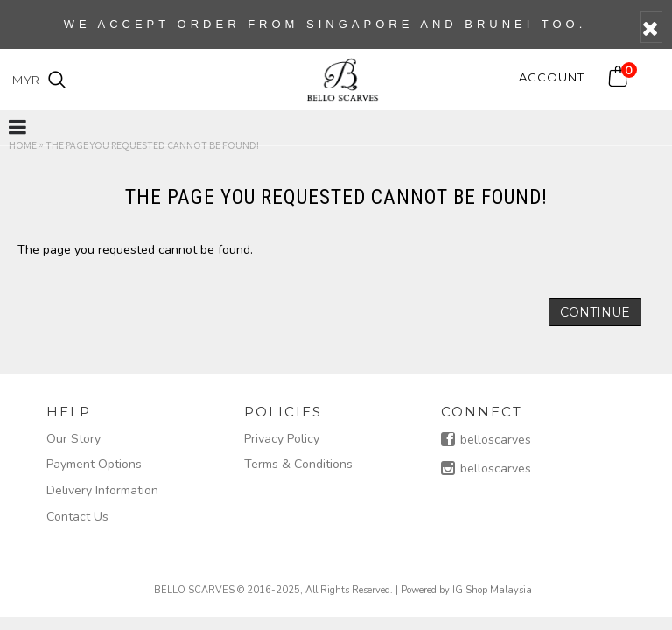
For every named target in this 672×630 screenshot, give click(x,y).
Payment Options (94, 464)
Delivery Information (102, 490)
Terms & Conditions (298, 464)
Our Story (73, 439)
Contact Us (77, 517)
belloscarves (486, 441)
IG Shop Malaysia (492, 590)
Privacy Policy (282, 439)
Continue (595, 312)
